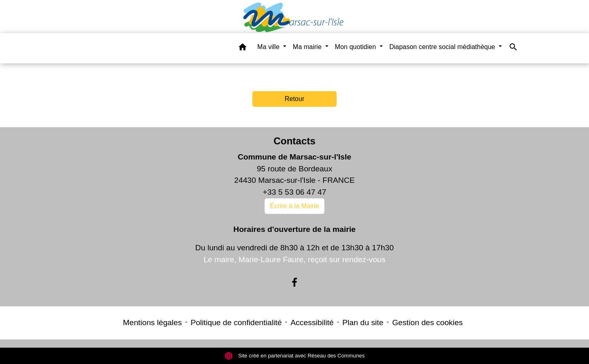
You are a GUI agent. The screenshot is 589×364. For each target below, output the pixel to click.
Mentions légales (153, 322)
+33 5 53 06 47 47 (294, 192)
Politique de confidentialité (236, 322)
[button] (243, 48)
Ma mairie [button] (308, 47)
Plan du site (363, 322)
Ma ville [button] (269, 47)
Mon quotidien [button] (356, 47)
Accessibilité (312, 322)
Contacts (295, 141)
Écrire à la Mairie (294, 206)
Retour (294, 99)
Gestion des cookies (428, 322)
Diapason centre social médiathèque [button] (443, 47)
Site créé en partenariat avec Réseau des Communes (295, 356)
